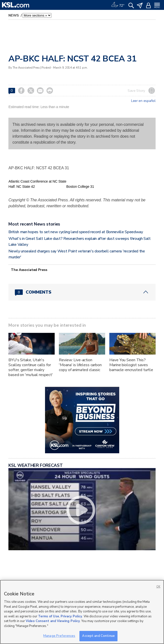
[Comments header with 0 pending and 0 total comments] (82, 292)
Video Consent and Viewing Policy (53, 621)
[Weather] (118, 5)
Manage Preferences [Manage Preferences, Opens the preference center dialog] (59, 636)
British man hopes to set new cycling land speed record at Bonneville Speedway (76, 232)
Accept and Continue (98, 636)
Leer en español (143, 101)
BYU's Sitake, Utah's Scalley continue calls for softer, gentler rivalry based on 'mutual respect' (31, 367)
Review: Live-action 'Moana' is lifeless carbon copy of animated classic (80, 365)
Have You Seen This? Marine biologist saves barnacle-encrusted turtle (131, 365)
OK (158, 587)
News (14, 15)
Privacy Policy (71, 616)
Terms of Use (49, 616)
